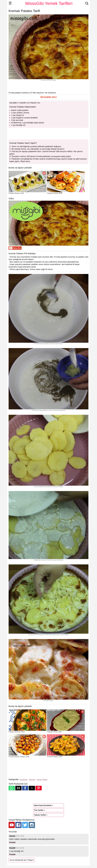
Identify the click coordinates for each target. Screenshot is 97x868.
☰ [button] (10, 3)
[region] (48, 86)
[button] (48, 97)
